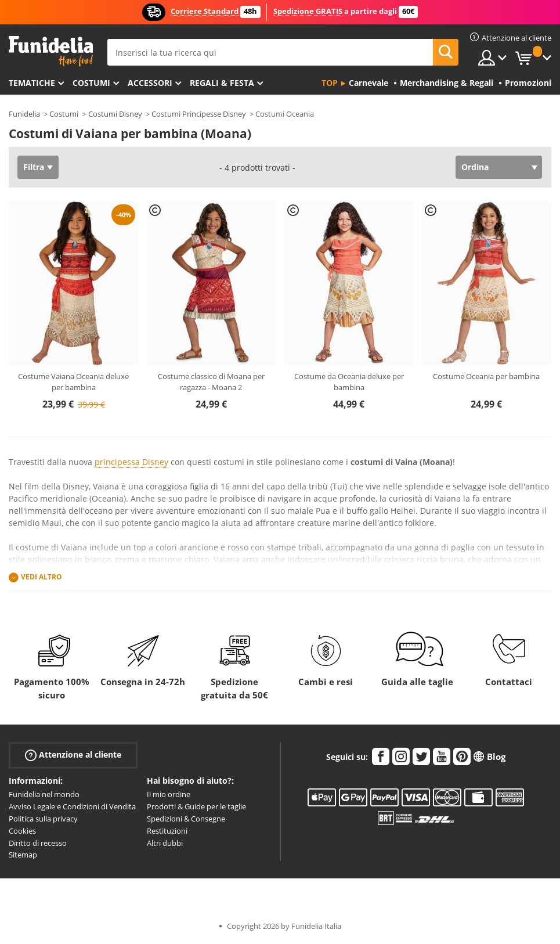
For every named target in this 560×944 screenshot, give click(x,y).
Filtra (34, 167)
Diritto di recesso (38, 843)
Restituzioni (167, 831)
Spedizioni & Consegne (186, 819)
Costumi (91, 83)
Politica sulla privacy (43, 819)
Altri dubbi (165, 843)
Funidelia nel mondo (44, 794)
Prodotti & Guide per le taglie (196, 806)
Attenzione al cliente (73, 755)
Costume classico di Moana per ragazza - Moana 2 (211, 382)
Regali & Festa (222, 83)
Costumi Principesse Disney (199, 114)
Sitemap (23, 855)
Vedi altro (41, 577)
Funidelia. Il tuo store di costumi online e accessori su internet (51, 51)
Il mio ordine (169, 794)
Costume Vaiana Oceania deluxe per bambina (73, 382)
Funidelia (24, 114)
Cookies (22, 831)
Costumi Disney (115, 114)
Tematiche (32, 83)
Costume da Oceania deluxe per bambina (349, 382)
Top (330, 83)
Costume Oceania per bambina (486, 376)
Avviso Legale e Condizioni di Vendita (72, 806)
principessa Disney (131, 462)
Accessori (150, 83)
